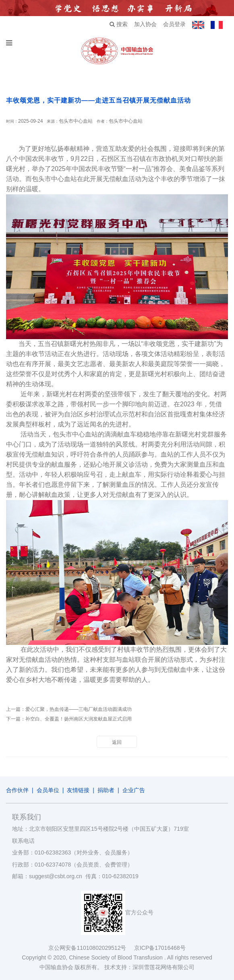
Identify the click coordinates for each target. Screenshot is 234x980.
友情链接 (78, 790)
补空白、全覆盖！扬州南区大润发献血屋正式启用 (79, 719)
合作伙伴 (17, 790)
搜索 (119, 24)
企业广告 (134, 790)
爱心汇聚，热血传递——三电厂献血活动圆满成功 (79, 709)
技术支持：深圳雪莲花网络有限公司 (149, 967)
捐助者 (106, 790)
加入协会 (145, 24)
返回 (117, 742)
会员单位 (48, 790)
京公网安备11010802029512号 (91, 948)
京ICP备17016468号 (160, 948)
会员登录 (174, 24)
